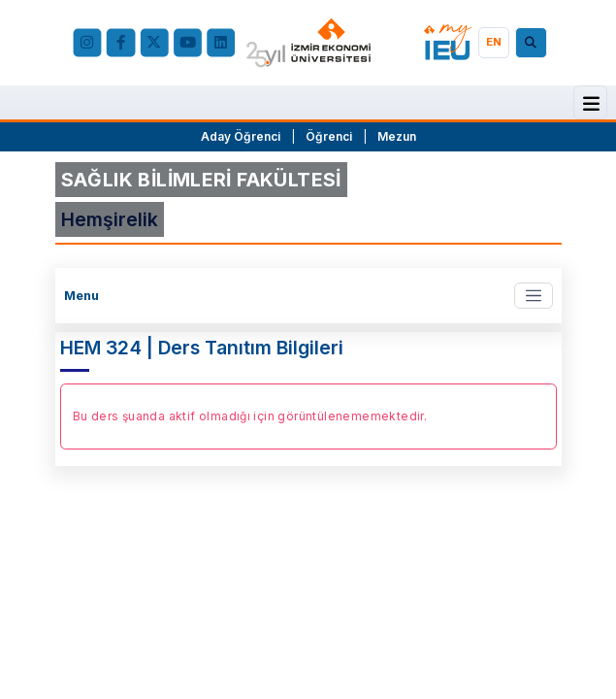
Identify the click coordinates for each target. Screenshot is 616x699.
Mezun (397, 136)
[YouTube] (187, 42)
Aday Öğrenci (241, 136)
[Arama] (534, 43)
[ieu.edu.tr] (308, 43)
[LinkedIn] (221, 42)
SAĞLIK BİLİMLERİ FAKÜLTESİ (201, 180)
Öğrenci (330, 136)
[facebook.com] (121, 42)
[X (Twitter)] (154, 42)
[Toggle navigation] (533, 296)
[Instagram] (87, 42)
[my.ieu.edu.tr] (448, 42)
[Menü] (591, 103)
